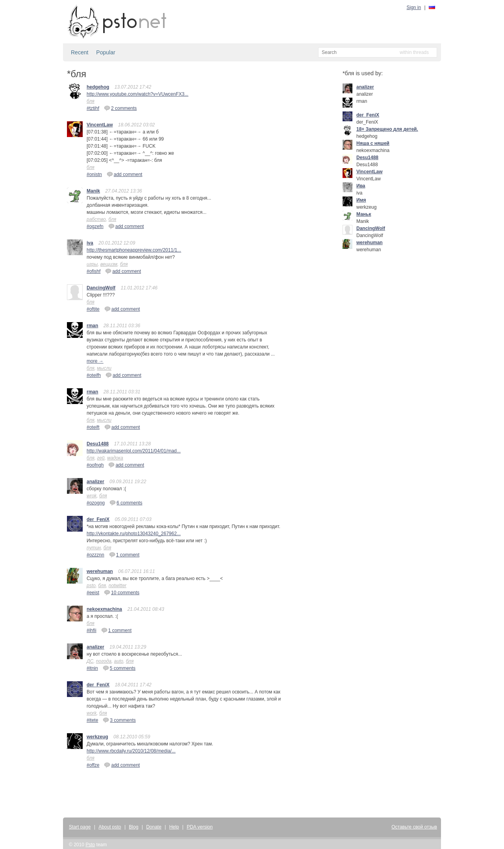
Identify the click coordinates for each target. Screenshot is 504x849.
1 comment (124, 554)
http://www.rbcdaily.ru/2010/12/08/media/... (131, 751)
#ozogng (96, 503)
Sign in (414, 7)
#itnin (92, 668)
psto (91, 586)
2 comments (120, 108)
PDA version (200, 827)
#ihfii (92, 630)
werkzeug (97, 737)
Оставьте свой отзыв (414, 827)
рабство (96, 219)
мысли (104, 368)
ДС (90, 661)
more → (95, 361)
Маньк (364, 214)
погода (104, 661)
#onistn (94, 174)
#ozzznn (95, 555)
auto (119, 661)
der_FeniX (98, 519)
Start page (80, 827)
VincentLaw (100, 125)
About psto (110, 827)
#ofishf (94, 271)
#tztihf (93, 108)
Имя (361, 200)
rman (92, 326)
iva (90, 243)
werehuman (100, 571)
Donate (154, 827)
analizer (95, 482)
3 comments (119, 720)
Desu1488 (98, 444)
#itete (92, 720)
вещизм (109, 264)
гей (101, 458)
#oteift (93, 427)
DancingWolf (101, 288)
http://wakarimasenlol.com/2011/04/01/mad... (134, 451)
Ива (361, 186)
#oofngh (95, 465)
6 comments (126, 502)
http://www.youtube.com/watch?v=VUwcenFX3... (137, 94)
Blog (133, 827)
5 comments (119, 668)
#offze (93, 765)
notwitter (118, 586)
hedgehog (98, 87)
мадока (115, 458)
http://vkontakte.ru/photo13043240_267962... (134, 534)
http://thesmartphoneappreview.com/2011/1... (134, 250)
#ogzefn (95, 226)
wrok (92, 496)
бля (91, 101)
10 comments (122, 592)
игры (92, 264)
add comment (125, 174)
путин (94, 548)
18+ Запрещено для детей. (387, 129)
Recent (80, 52)
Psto (90, 845)
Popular (106, 52)
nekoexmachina (104, 609)
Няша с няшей (373, 143)
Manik (93, 191)
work (92, 713)
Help (174, 827)
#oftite (93, 309)
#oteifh (94, 375)
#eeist (93, 593)
